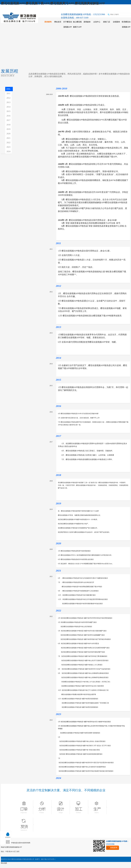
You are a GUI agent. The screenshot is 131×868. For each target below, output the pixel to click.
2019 (8, 129)
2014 (8, 107)
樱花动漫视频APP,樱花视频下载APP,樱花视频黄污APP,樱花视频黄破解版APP (53, 3)
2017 (8, 120)
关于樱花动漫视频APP (68, 24)
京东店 (82, 9)
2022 (8, 143)
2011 (8, 93)
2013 (8, 102)
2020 (8, 134)
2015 (8, 111)
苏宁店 (101, 9)
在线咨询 (121, 9)
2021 (8, 138)
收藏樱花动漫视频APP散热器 (14, 9)
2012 (8, 98)
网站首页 (58, 22)
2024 (8, 151)
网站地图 (4, 863)
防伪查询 (48, 22)
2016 (8, 116)
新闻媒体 (87, 22)
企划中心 (97, 22)
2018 (8, 125)
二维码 (111, 9)
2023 (8, 147)
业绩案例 (116, 22)
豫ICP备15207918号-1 (48, 859)
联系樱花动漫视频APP (126, 24)
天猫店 (92, 9)
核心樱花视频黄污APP (77, 24)
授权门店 (107, 22)
